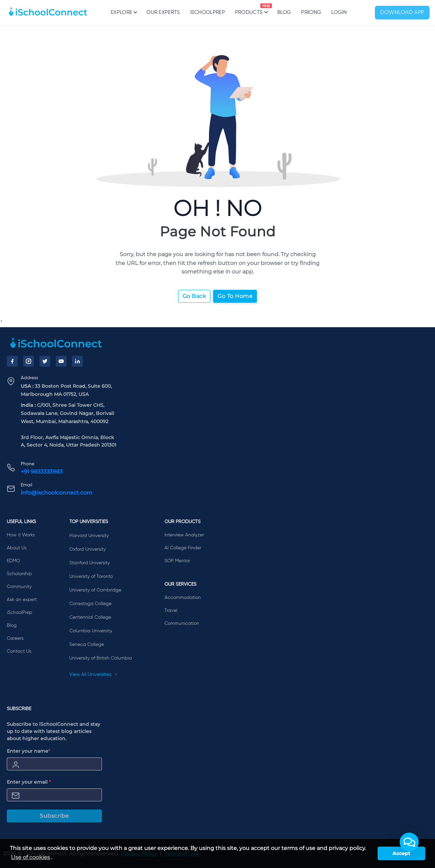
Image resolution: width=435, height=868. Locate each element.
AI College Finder (183, 548)
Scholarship (19, 574)
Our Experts (163, 12)
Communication (182, 623)
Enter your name (29, 751)
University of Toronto (91, 577)
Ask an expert (22, 600)
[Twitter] (45, 361)
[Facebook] (12, 361)
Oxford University (88, 549)
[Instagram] (29, 361)
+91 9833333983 (42, 472)
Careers (15, 638)
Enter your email (29, 782)
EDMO (13, 561)
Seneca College (87, 645)
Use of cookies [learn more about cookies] (30, 857)
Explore (124, 12)
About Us (17, 548)
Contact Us (19, 651)
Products (249, 9)
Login (339, 12)
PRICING (311, 12)
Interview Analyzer (184, 535)
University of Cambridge (95, 590)
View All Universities (93, 674)
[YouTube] (61, 361)
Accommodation (183, 598)
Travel (171, 611)
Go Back (194, 296)
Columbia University (91, 631)
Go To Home (235, 296)
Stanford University (90, 563)
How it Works (21, 535)
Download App (402, 13)
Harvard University (89, 536)
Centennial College (90, 617)
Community (19, 587)
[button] (409, 842)
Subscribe (54, 816)
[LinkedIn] (77, 361)
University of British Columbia (101, 658)
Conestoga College (90, 604)
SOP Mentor (177, 561)
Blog (284, 12)
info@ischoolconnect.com (57, 493)
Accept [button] (401, 853)
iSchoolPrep (208, 12)
